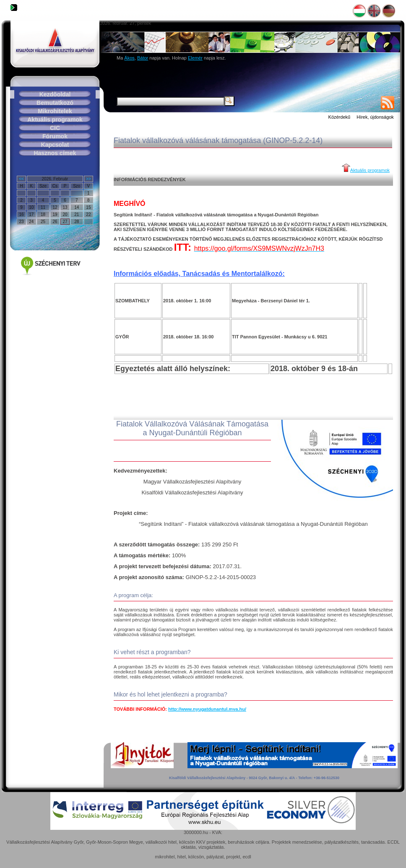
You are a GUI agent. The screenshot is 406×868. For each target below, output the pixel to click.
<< (21, 179)
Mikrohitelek (55, 111)
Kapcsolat (55, 145)
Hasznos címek (55, 153)
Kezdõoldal (55, 94)
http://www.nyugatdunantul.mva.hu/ (207, 709)
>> (88, 179)
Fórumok (55, 136)
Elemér (195, 58)
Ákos (129, 58)
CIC (55, 128)
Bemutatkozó (55, 103)
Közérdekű (340, 117)
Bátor (143, 58)
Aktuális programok (55, 120)
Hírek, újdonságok (375, 117)
